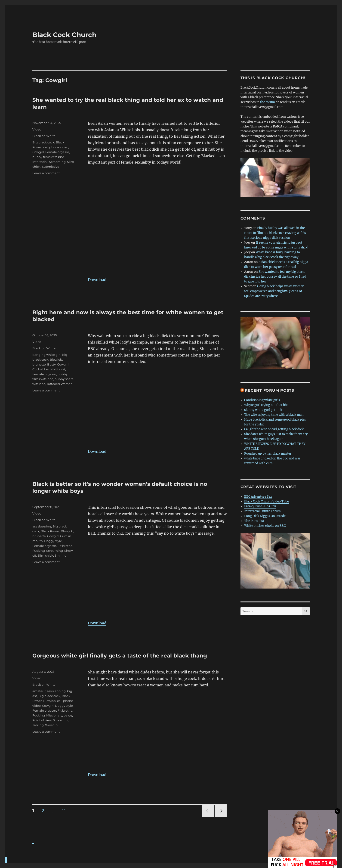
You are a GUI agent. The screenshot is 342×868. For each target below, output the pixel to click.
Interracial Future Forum (262, 511)
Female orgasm (57, 152)
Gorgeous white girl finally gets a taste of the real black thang (120, 656)
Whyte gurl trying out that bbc (266, 405)
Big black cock (43, 142)
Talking (38, 725)
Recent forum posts (270, 390)
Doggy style (53, 541)
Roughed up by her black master (268, 454)
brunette (39, 364)
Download (97, 280)
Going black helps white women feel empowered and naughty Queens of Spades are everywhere (274, 291)
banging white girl (46, 355)
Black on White (44, 136)
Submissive (51, 167)
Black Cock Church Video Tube (267, 501)
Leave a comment (46, 173)
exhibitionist (56, 369)
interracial (40, 162)
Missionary (54, 715)
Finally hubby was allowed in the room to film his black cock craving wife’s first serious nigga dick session (275, 233)
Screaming (57, 162)
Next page (220, 817)
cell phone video (56, 147)
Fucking (39, 551)
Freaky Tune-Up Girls (260, 506)
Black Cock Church (64, 35)
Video (37, 129)
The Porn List (254, 521)
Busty (51, 364)
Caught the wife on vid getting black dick (274, 429)
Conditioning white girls (262, 400)
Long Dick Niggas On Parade (265, 516)
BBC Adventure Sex (258, 497)
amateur (39, 691)
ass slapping (42, 526)
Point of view (42, 720)
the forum (268, 102)
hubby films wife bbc (48, 157)
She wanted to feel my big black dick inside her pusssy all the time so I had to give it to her (275, 277)
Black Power (50, 531)
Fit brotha (65, 546)
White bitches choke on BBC (265, 526)
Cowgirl (38, 152)
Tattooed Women (60, 384)
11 (65, 811)
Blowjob (56, 360)
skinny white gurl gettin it (263, 410)
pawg (68, 715)
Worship (51, 725)
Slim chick (45, 555)
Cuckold (39, 369)
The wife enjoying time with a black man (274, 415)
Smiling (61, 555)
